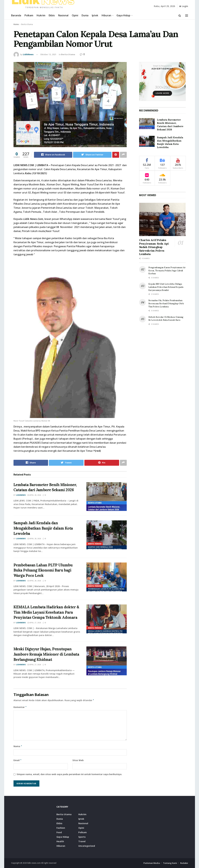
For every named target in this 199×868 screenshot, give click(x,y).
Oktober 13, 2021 (48, 54)
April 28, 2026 (34, 495)
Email (18, 760)
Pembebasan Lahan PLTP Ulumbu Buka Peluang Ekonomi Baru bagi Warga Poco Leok (43, 570)
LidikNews (28, 54)
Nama (18, 746)
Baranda (16, 15)
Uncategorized (87, 846)
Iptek (95, 15)
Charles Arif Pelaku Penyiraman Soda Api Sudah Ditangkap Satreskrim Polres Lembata (154, 247)
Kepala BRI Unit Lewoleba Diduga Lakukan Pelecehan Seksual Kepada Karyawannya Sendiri (166, 287)
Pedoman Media (152, 863)
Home (16, 24)
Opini (75, 15)
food (59, 832)
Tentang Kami (170, 863)
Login (184, 6)
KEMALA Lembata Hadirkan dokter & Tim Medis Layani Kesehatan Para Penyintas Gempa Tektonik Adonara (46, 612)
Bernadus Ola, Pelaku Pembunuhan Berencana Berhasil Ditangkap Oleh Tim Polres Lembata (166, 303)
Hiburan (106, 15)
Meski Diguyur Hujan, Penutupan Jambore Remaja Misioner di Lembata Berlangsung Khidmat (46, 654)
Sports (82, 837)
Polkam (29, 15)
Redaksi (184, 863)
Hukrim (41, 15)
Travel (82, 842)
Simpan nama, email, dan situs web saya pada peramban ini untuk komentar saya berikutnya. (69, 774)
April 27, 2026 (34, 623)
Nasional (63, 15)
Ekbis (52, 15)
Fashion (61, 828)
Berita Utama (27, 24)
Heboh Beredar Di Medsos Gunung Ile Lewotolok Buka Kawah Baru (166, 319)
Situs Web (78, 760)
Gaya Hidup (123, 15)
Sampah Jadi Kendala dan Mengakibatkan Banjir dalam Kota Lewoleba (43, 528)
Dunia (85, 15)
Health (60, 842)
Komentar (20, 707)
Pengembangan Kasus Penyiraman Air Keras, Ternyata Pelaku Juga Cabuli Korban (167, 270)
